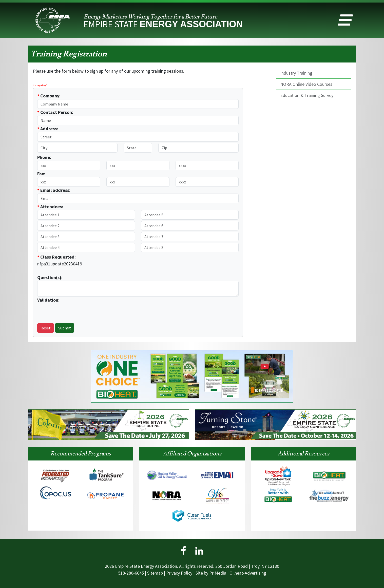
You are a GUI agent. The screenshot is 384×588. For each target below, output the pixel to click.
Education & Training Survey (307, 95)
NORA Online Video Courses (306, 84)
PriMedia (218, 573)
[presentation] (67, 311)
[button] (345, 21)
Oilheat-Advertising (248, 573)
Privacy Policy (179, 573)
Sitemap (155, 573)
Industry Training (296, 73)
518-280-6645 (131, 573)
